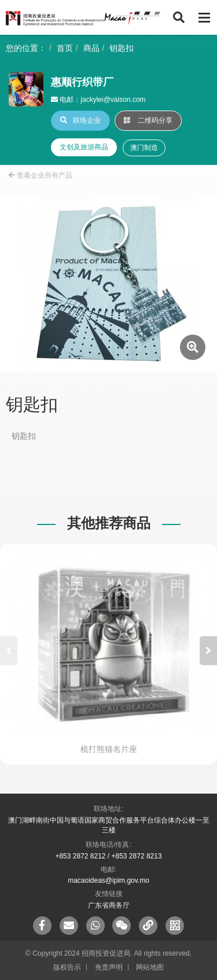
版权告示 (67, 967)
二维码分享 (148, 120)
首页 (65, 48)
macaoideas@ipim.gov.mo (108, 880)
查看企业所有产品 (41, 175)
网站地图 (150, 967)
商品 (91, 48)
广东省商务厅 (109, 905)
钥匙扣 (122, 48)
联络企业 (80, 120)
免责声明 (109, 967)
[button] (208, 651)
